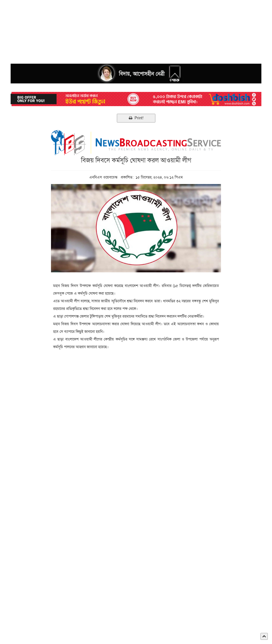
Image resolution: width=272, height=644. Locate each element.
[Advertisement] (127, 30)
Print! (136, 118)
